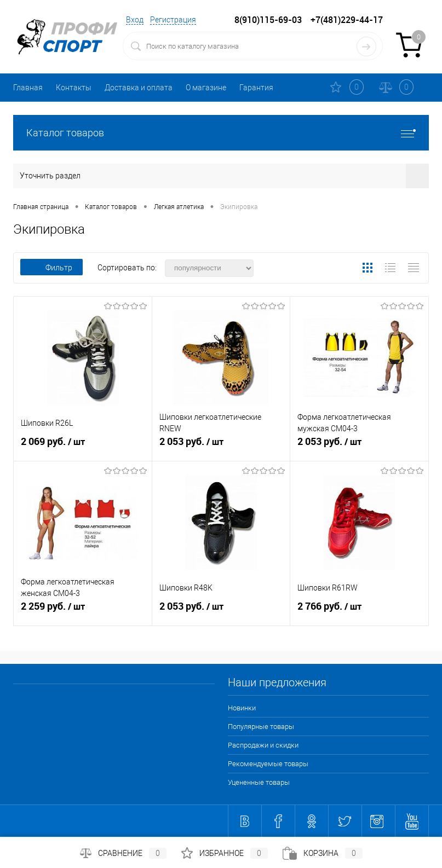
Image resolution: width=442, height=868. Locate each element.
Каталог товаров (221, 133)
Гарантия (256, 88)
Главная (28, 88)
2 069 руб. (83, 446)
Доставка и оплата (139, 88)
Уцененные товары (259, 782)
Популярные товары (261, 727)
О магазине (206, 88)
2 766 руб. (359, 611)
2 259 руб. (83, 611)
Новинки (242, 708)
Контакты (74, 88)
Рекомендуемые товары (268, 764)
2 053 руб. (221, 446)
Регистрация (173, 20)
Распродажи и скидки (263, 745)
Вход (135, 20)
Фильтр (51, 268)
